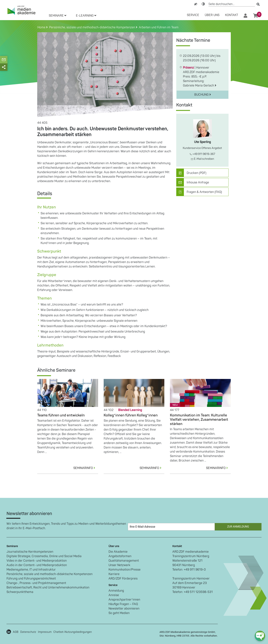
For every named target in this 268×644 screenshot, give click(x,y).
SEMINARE (58, 16)
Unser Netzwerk (119, 565)
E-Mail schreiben (202, 159)
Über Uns (212, 15)
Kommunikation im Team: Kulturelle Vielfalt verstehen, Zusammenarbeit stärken (199, 420)
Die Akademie (118, 552)
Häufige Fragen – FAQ (123, 604)
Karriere (114, 574)
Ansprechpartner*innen (124, 600)
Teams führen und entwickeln (61, 415)
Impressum (45, 632)
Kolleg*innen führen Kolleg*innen (131, 415)
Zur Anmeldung (238, 527)
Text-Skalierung (196, 4)
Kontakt (232, 15)
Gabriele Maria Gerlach (200, 86)
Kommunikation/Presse (125, 570)
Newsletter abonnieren (124, 609)
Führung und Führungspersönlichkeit (31, 579)
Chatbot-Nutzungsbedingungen (73, 632)
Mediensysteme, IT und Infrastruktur (31, 570)
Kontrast (203, 4)
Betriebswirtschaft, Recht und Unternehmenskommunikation (48, 588)
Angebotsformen (120, 556)
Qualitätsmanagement (124, 561)
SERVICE (193, 15)
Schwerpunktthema (20, 592)
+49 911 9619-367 (202, 154)
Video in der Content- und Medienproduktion (37, 561)
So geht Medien (119, 613)
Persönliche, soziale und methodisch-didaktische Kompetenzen (50, 574)
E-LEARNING (86, 16)
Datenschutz (28, 632)
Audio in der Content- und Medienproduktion (37, 565)
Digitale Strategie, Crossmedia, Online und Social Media (44, 556)
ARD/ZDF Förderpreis (123, 579)
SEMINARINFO (86, 468)
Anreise (114, 595)
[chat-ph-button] (260, 636)
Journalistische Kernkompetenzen (30, 552)
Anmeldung (116, 591)
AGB (16, 632)
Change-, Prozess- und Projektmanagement (36, 583)
